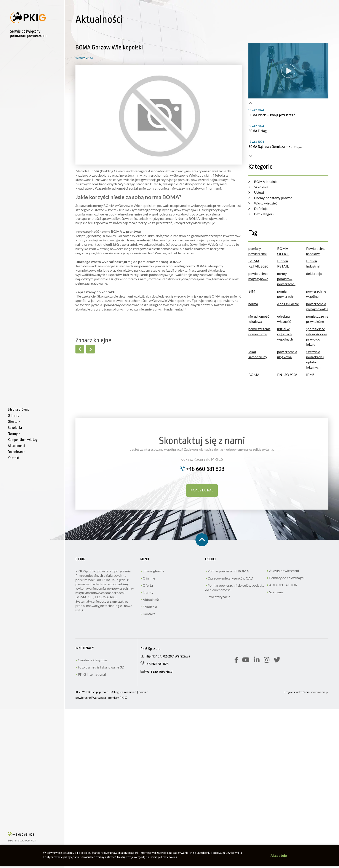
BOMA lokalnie (263, 181)
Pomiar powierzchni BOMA (227, 571)
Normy (147, 592)
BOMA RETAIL (283, 264)
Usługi (256, 192)
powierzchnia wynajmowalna (317, 306)
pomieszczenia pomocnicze (259, 331)
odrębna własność (284, 319)
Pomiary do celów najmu (286, 578)
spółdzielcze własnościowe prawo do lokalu (317, 337)
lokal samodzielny (258, 354)
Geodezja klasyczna (91, 660)
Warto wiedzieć (263, 203)
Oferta (147, 585)
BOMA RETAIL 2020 (258, 264)
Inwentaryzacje (218, 597)
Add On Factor (288, 304)
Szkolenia (258, 187)
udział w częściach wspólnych (285, 334)
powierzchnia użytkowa (287, 354)
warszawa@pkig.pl (157, 671)
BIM (252, 291)
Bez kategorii (261, 214)
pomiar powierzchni (286, 294)
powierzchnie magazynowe (258, 276)
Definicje (258, 208)
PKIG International (91, 674)
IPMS (310, 375)
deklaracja (314, 273)
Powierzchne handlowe (316, 251)
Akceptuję (279, 855)
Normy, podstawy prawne (270, 198)
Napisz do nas (202, 490)
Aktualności (150, 600)
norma (253, 304)
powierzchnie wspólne (316, 294)
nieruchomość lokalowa (259, 319)
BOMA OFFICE (283, 251)
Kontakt (148, 614)
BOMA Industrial (313, 264)
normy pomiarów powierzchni (286, 279)
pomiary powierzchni (257, 251)
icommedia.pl (320, 692)
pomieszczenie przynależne (317, 319)
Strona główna (152, 571)
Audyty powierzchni (283, 571)
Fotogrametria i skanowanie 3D (100, 667)
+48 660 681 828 (21, 837)
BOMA (254, 375)
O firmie (148, 578)
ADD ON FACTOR (282, 585)
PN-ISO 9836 (287, 375)
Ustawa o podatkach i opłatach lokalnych (315, 359)
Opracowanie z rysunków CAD (229, 578)
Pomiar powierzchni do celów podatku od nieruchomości (235, 588)
